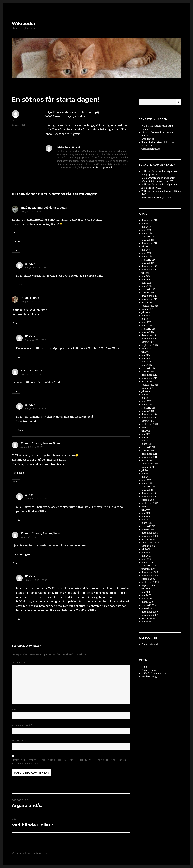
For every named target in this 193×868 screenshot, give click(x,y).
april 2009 (147, 559)
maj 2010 (146, 516)
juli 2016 (145, 273)
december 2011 (149, 454)
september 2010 (150, 503)
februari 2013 (148, 408)
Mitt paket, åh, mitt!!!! (162, 198)
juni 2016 (146, 276)
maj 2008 (146, 595)
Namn (16, 710)
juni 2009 (146, 553)
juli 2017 (145, 247)
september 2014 (150, 345)
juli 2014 (146, 352)
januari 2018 (148, 240)
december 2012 (149, 414)
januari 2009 (148, 569)
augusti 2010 (148, 507)
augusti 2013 (148, 388)
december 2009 (150, 533)
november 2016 (149, 270)
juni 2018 (146, 224)
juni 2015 (146, 316)
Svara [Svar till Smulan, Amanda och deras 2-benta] (16, 250)
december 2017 (149, 243)
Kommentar (19, 662)
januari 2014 (148, 372)
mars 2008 (147, 602)
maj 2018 (146, 227)
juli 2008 (146, 589)
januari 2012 (148, 451)
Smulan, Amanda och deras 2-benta (44, 208)
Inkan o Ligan (30, 298)
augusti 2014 (148, 349)
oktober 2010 (148, 500)
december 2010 (149, 493)
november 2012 (149, 418)
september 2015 (150, 306)
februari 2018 (148, 237)
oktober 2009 (148, 539)
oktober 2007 (148, 618)
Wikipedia (23, 23)
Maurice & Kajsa (31, 370)
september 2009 (150, 543)
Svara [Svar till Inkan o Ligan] (16, 323)
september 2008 (150, 582)
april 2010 (146, 520)
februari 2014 (148, 368)
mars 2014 (147, 365)
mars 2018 (147, 233)
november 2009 (150, 536)
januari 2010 (148, 530)
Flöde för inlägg (150, 670)
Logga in (146, 667)
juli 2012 (146, 431)
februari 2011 (148, 487)
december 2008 (150, 572)
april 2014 (146, 362)
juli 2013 (146, 391)
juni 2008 (146, 592)
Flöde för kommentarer (154, 673)
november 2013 (149, 378)
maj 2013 (146, 398)
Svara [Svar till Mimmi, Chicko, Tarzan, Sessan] (16, 482)
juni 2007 (146, 622)
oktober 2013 (148, 382)
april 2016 (146, 283)
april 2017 (146, 253)
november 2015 (149, 299)
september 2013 (150, 385)
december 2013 (149, 375)
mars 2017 (147, 257)
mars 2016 (147, 286)
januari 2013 (148, 411)
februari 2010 (148, 526)
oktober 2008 (148, 579)
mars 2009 (147, 562)
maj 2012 (146, 437)
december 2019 (149, 220)
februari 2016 (148, 289)
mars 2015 (147, 326)
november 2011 (149, 457)
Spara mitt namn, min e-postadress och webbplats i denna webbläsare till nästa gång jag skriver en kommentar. (69, 762)
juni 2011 (146, 474)
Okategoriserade (150, 644)
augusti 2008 (148, 585)
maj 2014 (146, 358)
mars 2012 (147, 444)
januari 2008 (148, 609)
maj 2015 (146, 319)
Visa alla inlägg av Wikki (102, 168)
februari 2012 (148, 447)
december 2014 (149, 335)
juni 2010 (146, 513)
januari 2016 (148, 293)
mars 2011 (147, 484)
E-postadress (22, 725)
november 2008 (150, 576)
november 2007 (150, 615)
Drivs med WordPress (36, 853)
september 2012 (150, 424)
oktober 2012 (148, 421)
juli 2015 (145, 312)
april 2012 (146, 441)
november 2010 (149, 497)
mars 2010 (147, 523)
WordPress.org (149, 677)
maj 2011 (146, 477)
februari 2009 (149, 566)
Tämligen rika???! (150, 149)
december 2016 (149, 266)
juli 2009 (146, 549)
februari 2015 (148, 329)
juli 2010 (146, 510)
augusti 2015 (148, 309)
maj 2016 (146, 280)
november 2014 (149, 339)
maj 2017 (146, 250)
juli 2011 (145, 470)
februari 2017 (148, 260)
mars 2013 (147, 405)
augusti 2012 (148, 428)
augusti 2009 (148, 546)
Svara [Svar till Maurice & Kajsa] (16, 391)
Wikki (15, 120)
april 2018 (146, 230)
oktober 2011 (148, 460)
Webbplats (19, 740)
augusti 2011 (148, 467)
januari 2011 (148, 490)
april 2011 (146, 480)
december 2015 (149, 296)
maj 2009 (146, 556)
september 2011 (150, 464)
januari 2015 (148, 332)
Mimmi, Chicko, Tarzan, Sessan (41, 443)
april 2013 (146, 401)
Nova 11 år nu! (148, 139)
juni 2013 (146, 395)
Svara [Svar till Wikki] (20, 284)
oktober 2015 (148, 303)
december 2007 (150, 612)
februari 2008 (149, 605)
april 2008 (147, 599)
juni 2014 (146, 355)
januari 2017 (148, 263)
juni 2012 (146, 434)
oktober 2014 (148, 342)
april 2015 (146, 322)
